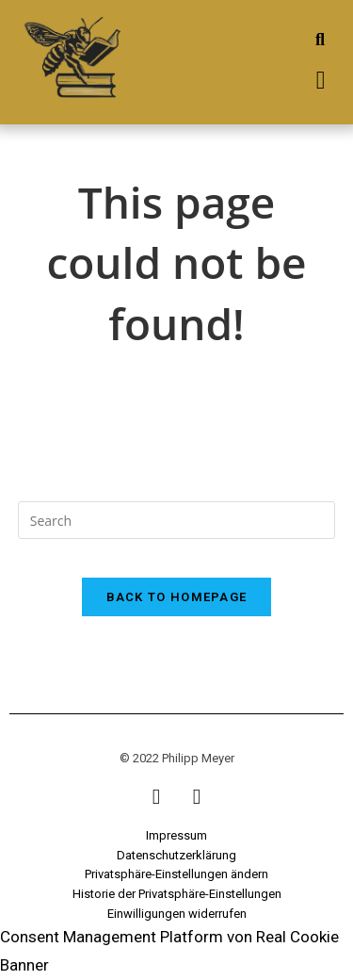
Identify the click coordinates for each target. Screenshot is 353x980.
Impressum (176, 835)
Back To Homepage (177, 597)
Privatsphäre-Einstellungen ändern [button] (176, 874)
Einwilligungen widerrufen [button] (177, 914)
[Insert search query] (177, 520)
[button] (321, 80)
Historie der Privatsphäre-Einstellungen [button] (177, 894)
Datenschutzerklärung (176, 855)
